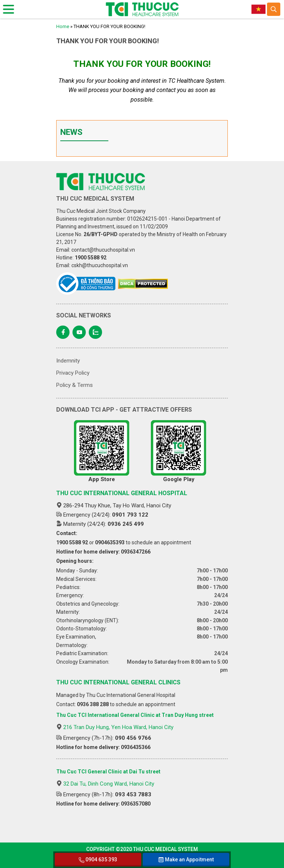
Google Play (179, 451)
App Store (102, 451)
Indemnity (68, 361)
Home (63, 26)
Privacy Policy (73, 373)
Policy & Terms (75, 385)
